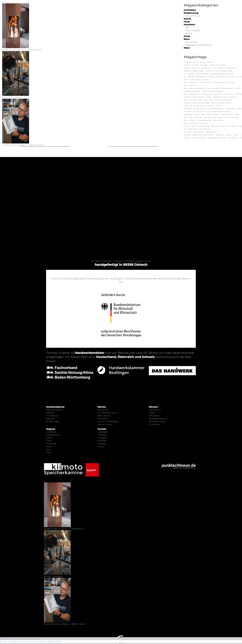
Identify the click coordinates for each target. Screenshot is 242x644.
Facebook (106, 261)
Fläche (152, 413)
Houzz (148, 261)
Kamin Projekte (193, 30)
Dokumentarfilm (54, 410)
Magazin (51, 429)
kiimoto (189, 33)
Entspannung (191, 13)
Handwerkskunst (55, 407)
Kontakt (102, 429)
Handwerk (189, 25)
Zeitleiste (50, 413)
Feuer (187, 22)
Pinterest (128, 261)
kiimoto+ (153, 407)
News (187, 48)
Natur (187, 39)
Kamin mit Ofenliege (108, 421)
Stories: (6, 2)
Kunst (187, 36)
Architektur (190, 10)
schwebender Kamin (107, 413)
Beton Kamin (104, 416)
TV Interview (155, 424)
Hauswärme (155, 410)
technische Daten (157, 421)
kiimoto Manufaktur (10, 642)
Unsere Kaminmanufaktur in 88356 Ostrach (41, 642)
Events (187, 19)
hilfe (187, 27)
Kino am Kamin (193, 16)
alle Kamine (103, 410)
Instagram (118, 261)
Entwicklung (52, 416)
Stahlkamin (103, 419)
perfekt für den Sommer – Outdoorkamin (20, 639)
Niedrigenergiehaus (158, 419)
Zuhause (50, 419)
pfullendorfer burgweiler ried (198, 45)
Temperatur (154, 416)
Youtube (139, 261)
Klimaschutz (191, 42)
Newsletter (96, 261)
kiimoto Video (53, 421)
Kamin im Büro (105, 424)
